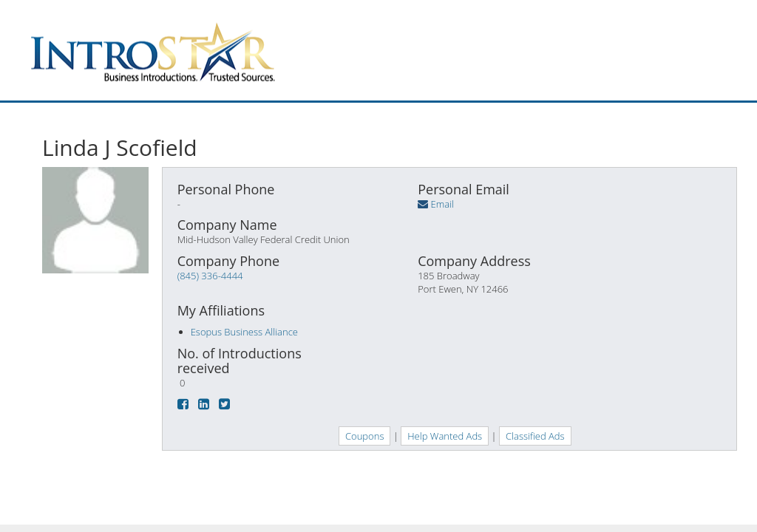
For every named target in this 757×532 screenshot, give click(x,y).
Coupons (364, 436)
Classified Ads (535, 436)
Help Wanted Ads (445, 436)
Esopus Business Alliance (244, 332)
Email (442, 204)
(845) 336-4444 (210, 276)
